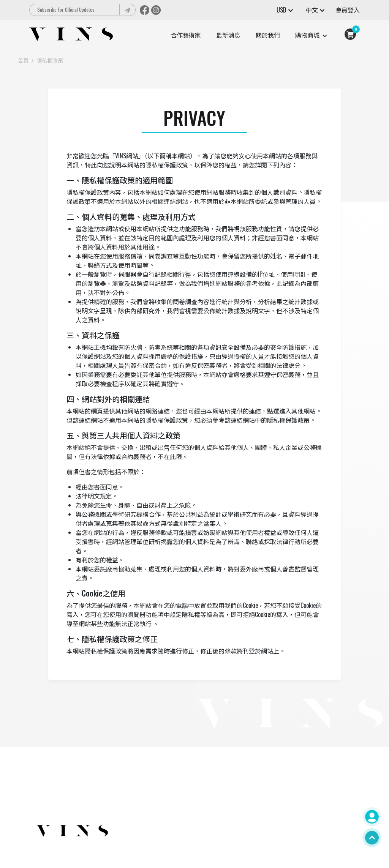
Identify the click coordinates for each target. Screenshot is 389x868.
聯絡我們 (288, 802)
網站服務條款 (252, 811)
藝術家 (244, 829)
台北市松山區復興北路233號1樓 (165, 811)
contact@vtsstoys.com (150, 802)
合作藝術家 (186, 35)
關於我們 (268, 35)
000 (132, 792)
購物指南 (247, 820)
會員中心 (288, 792)
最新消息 (228, 35)
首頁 (23, 60)
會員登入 (348, 10)
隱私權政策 (50, 60)
